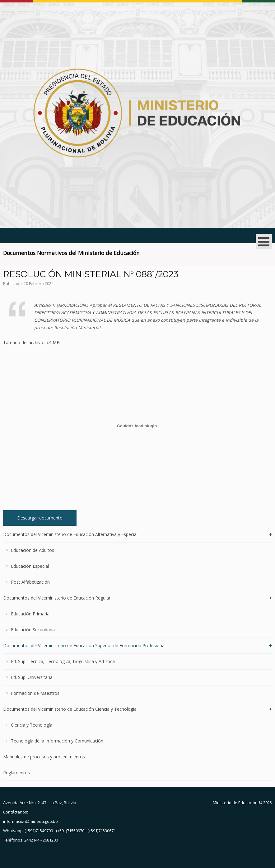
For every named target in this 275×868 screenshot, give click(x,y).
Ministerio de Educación (235, 803)
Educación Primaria (30, 614)
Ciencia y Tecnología (32, 725)
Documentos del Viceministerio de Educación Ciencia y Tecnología (70, 709)
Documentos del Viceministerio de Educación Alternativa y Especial (70, 535)
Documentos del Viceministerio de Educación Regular (57, 598)
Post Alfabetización (30, 582)
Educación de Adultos (33, 550)
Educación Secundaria (33, 630)
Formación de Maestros (35, 693)
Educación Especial (30, 566)
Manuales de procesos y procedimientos (44, 757)
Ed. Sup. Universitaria (32, 677)
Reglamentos (16, 773)
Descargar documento (40, 518)
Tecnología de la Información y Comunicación (57, 741)
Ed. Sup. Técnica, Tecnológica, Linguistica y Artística (63, 661)
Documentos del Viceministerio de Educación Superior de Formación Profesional (84, 645)
